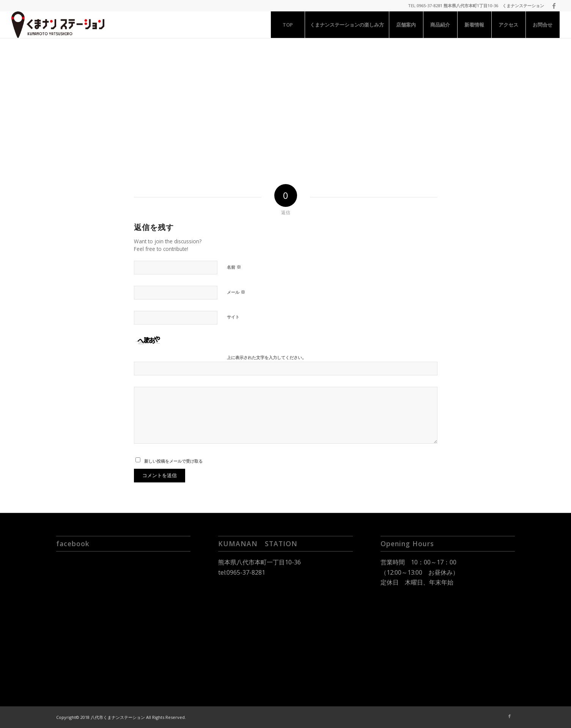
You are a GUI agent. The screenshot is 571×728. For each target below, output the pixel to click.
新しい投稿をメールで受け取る (173, 461)
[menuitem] (288, 25)
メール (236, 292)
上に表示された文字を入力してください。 (267, 357)
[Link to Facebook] (554, 6)
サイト (233, 317)
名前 (234, 267)
